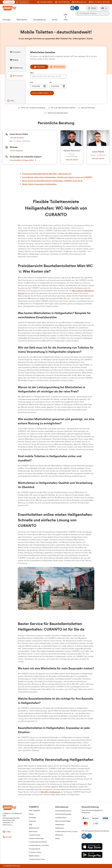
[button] (104, 8)
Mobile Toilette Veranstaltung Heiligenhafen (39, 184)
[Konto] (92, 8)
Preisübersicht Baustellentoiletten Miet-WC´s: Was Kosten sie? (47, 174)
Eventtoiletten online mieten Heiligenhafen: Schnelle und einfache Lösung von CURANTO (57, 177)
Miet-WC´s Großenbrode (51, 792)
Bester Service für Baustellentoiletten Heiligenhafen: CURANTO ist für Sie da (52, 181)
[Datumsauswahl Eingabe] (39, 86)
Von (32, 82)
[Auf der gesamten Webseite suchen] (94, 13)
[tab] (16, 52)
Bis (51, 82)
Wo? (32, 73)
